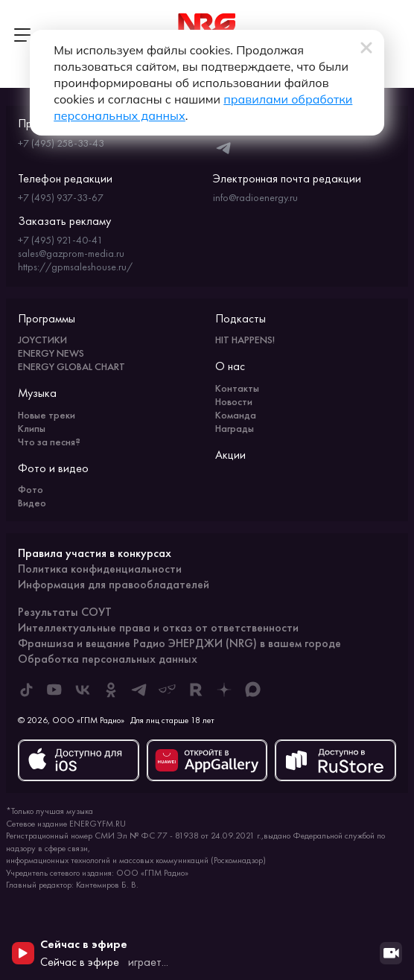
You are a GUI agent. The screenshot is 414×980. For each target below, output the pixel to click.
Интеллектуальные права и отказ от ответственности (158, 627)
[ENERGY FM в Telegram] (139, 690)
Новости (234, 401)
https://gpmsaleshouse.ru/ (75, 267)
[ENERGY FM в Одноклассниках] (111, 690)
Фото (31, 489)
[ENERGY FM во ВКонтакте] (83, 690)
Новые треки (47, 415)
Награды (235, 428)
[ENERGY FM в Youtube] (54, 690)
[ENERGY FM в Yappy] (168, 690)
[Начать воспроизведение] (23, 953)
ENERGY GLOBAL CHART (71, 366)
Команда (236, 415)
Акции (230, 455)
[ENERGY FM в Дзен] (224, 690)
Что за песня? (49, 442)
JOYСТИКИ (42, 340)
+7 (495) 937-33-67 (61, 197)
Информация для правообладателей (114, 584)
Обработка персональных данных (108, 659)
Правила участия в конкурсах (95, 553)
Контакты (237, 388)
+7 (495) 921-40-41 (60, 240)
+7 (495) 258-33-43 (61, 143)
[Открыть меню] (22, 35)
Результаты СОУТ (65, 612)
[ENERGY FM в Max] (252, 690)
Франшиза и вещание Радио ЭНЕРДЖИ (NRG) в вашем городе (179, 643)
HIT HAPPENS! (245, 340)
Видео (32, 503)
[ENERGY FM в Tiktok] (26, 690)
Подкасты (241, 318)
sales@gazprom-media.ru (71, 253)
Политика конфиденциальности (100, 569)
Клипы (32, 428)
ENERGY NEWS (51, 353)
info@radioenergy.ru (255, 197)
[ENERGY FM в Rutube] (196, 690)
